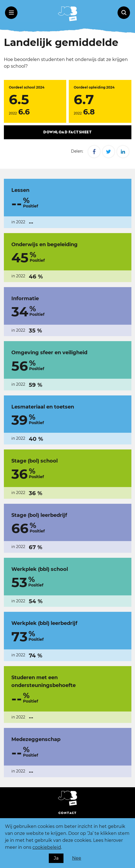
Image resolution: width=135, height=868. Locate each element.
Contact (68, 813)
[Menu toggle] (11, 13)
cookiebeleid (47, 847)
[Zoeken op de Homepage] (124, 13)
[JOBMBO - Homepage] (67, 14)
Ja (56, 858)
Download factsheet (67, 132)
